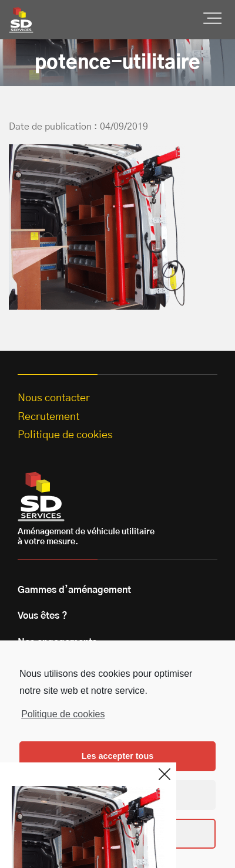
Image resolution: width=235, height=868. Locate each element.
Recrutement (48, 417)
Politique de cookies (63, 714)
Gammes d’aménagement (74, 590)
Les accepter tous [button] (117, 756)
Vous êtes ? (43, 616)
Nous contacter (54, 398)
